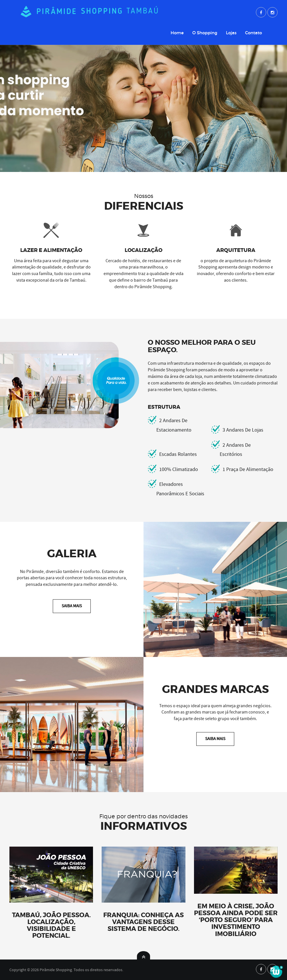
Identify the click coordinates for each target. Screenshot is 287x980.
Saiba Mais (72, 606)
